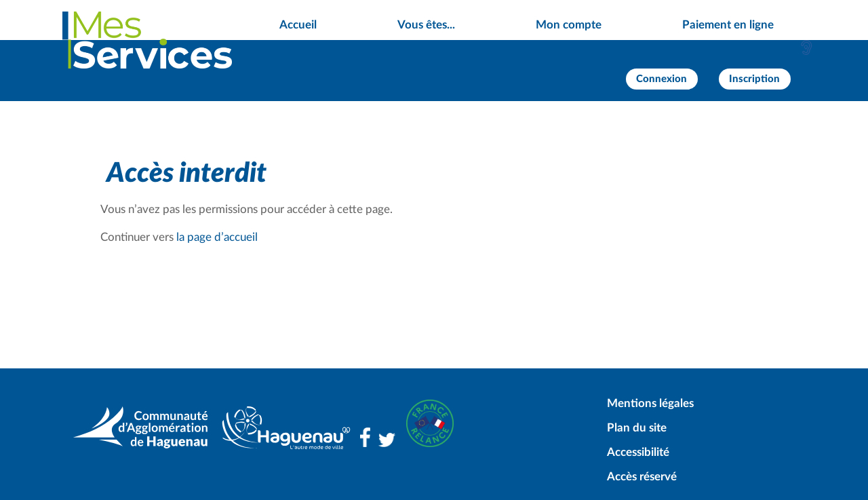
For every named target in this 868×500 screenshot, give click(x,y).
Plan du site (637, 428)
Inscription (754, 79)
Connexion (662, 79)
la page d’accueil (217, 237)
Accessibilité (638, 452)
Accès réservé (642, 477)
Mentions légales (650, 403)
